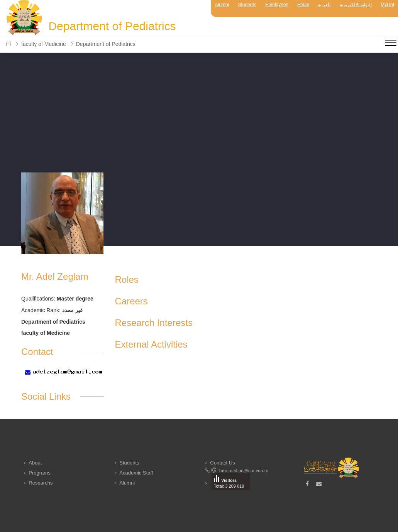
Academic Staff (136, 473)
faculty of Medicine (44, 44)
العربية (324, 5)
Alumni (222, 5)
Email (303, 5)
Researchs (41, 483)
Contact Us (222, 463)
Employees (277, 5)
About (35, 463)
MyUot (387, 5)
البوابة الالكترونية (356, 5)
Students (247, 5)
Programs (39, 473)
